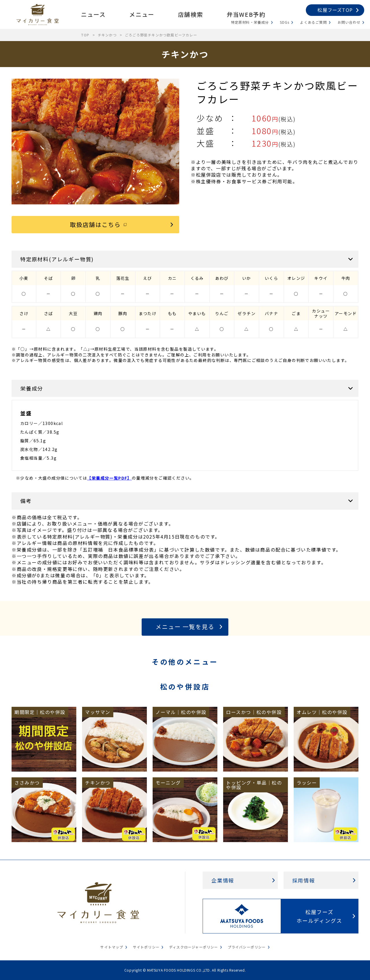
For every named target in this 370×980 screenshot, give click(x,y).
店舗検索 (190, 14)
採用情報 (304, 880)
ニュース (93, 14)
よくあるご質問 (313, 22)
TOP (85, 35)
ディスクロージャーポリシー (194, 947)
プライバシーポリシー (247, 947)
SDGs (285, 22)
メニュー (142, 14)
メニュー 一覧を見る (185, 627)
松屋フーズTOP (335, 10)
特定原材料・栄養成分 (250, 22)
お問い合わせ (349, 22)
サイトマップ (112, 947)
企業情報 (223, 880)
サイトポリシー (146, 947)
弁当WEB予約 (246, 14)
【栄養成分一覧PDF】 (109, 478)
